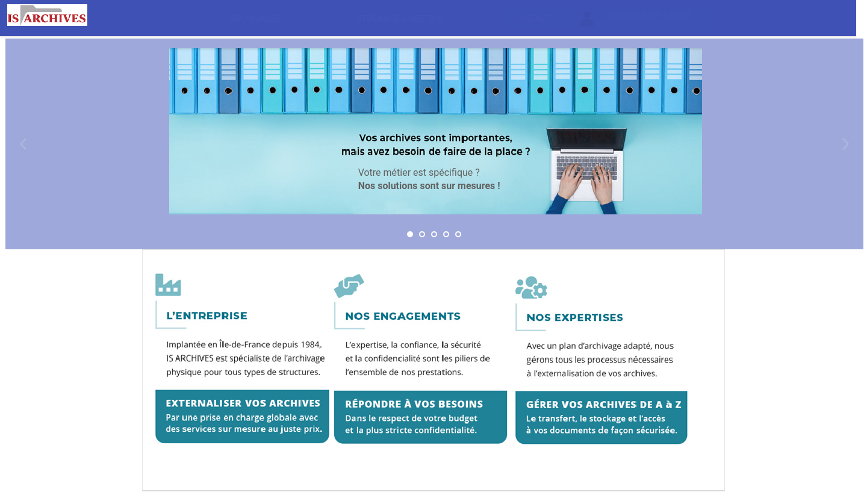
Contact (532, 19)
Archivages (255, 19)
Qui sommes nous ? (636, 19)
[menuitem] (256, 19)
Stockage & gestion (400, 19)
